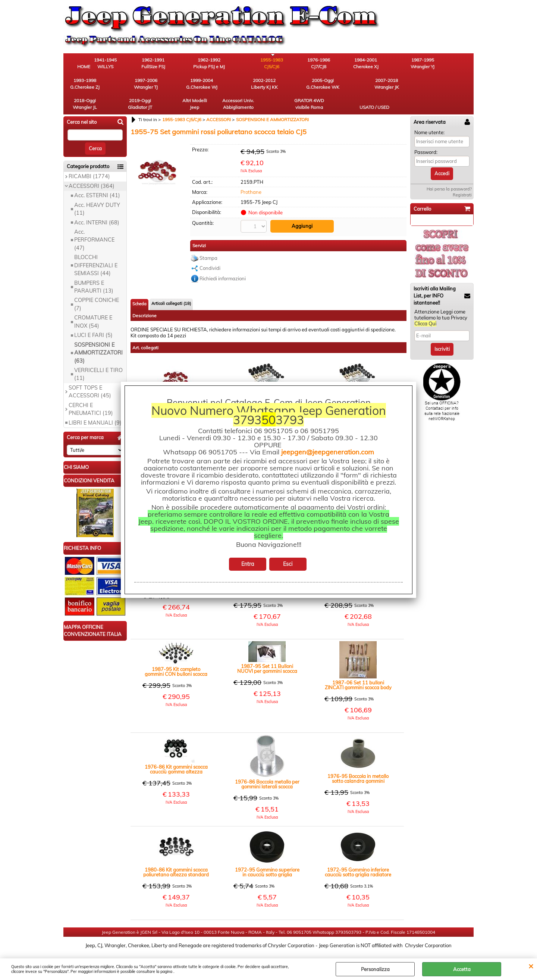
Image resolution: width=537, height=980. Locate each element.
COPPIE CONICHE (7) (97, 285)
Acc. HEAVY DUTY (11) (97, 190)
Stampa (208, 239)
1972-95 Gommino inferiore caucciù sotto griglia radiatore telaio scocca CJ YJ (358, 853)
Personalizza (375, 969)
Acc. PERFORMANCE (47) (94, 220)
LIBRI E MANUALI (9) (95, 403)
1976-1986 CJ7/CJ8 (289, 64)
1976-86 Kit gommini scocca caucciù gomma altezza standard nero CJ (176, 750)
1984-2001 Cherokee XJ (330, 64)
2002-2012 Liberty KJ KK (125, 84)
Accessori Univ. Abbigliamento (371, 84)
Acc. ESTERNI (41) (97, 176)
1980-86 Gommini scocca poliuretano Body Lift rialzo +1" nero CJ (267, 376)
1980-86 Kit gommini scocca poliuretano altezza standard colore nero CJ (176, 853)
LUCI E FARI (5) (93, 316)
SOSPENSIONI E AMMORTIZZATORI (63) (98, 333)
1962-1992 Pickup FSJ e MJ (207, 64)
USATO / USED (453, 88)
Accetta (462, 969)
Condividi (210, 249)
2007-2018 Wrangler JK (207, 84)
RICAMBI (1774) (89, 157)
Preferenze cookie (269, 955)
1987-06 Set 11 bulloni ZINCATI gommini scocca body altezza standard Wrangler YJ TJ (358, 666)
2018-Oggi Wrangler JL (248, 84)
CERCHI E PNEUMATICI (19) (91, 390)
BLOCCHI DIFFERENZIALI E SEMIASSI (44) (96, 246)
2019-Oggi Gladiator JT (289, 84)
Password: (426, 133)
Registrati (462, 176)
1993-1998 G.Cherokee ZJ (412, 64)
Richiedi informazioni (223, 259)
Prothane (251, 173)
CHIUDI (531, 966)
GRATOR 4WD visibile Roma (412, 84)
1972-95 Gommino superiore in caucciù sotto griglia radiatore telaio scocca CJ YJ (267, 853)
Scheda (139, 284)
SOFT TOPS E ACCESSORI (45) (90, 372)
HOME (84, 67)
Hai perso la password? (449, 170)
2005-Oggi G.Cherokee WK (166, 84)
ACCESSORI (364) (92, 167)
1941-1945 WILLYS (125, 64)
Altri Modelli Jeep (330, 84)
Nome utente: (429, 113)
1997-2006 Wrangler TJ (453, 64)
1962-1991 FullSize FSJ (166, 64)
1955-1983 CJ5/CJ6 (248, 64)
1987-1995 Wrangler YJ (371, 64)
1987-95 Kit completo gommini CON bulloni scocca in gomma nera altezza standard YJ (176, 652)
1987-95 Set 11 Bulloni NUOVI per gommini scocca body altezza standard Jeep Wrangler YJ (267, 649)
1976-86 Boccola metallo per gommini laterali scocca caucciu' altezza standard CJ (267, 765)
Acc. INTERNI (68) (97, 203)
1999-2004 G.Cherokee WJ (84, 84)
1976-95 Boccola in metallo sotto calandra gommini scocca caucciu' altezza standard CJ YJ (358, 759)
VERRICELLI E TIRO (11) (98, 355)
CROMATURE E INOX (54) (93, 302)
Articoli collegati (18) (171, 284)
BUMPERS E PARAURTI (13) (94, 267)
